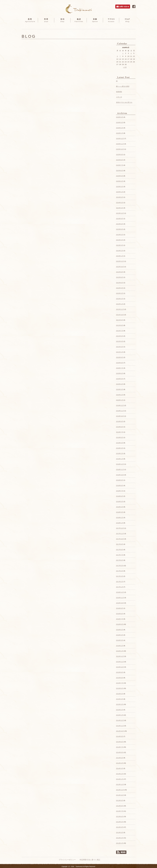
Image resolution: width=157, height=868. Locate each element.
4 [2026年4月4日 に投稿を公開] (131, 53)
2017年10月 (120, 539)
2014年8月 (120, 742)
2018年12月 (120, 464)
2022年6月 (120, 283)
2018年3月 (120, 512)
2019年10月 (120, 416)
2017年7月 (120, 555)
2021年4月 (120, 341)
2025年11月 (120, 144)
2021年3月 (120, 347)
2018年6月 (120, 496)
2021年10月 (120, 315)
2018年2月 (120, 518)
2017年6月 (120, 560)
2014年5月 (120, 758)
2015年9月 (120, 672)
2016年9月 (120, 608)
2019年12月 (120, 405)
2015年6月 (120, 688)
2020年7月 (120, 368)
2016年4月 (120, 635)
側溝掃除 (119, 92)
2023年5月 (120, 235)
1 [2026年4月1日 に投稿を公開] (123, 53)
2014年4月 (120, 763)
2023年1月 (120, 256)
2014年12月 (120, 720)
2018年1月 (120, 523)
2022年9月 (120, 272)
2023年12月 (120, 213)
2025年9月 (120, 155)
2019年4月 (120, 443)
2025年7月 (120, 165)
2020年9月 (120, 357)
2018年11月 (120, 469)
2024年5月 (120, 203)
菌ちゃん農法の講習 (123, 86)
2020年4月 (120, 384)
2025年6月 (120, 171)
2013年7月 (120, 811)
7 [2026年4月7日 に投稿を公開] (120, 56)
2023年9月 (120, 219)
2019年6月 (120, 437)
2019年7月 (120, 432)
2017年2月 (120, 582)
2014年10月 (120, 731)
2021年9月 (120, 320)
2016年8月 (120, 614)
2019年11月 (120, 411)
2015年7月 (120, 683)
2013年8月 (120, 806)
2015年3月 (120, 704)
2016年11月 (120, 598)
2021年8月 (120, 325)
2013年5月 (120, 822)
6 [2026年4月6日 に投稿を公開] (117, 56)
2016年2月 (120, 646)
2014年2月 (120, 774)
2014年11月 (120, 726)
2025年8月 (120, 160)
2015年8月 (120, 678)
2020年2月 (120, 395)
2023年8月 (120, 224)
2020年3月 (120, 389)
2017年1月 (120, 587)
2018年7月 (120, 491)
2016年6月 (120, 624)
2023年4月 (120, 240)
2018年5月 (120, 502)
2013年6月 (120, 816)
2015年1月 (120, 715)
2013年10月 (120, 795)
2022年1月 (120, 304)
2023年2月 (120, 251)
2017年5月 (120, 566)
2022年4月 (120, 288)
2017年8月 (120, 550)
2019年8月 (120, 427)
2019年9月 (120, 421)
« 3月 (125, 67)
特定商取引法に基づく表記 (90, 860)
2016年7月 (120, 619)
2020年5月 (120, 379)
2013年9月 (120, 800)
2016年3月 (120, 640)
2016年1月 (120, 651)
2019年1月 (120, 459)
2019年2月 (120, 453)
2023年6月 (120, 229)
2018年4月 (120, 507)
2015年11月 (120, 662)
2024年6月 (120, 197)
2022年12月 (120, 261)
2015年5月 (120, 694)
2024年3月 (120, 208)
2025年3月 (120, 187)
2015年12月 (120, 656)
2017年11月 (120, 534)
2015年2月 (120, 710)
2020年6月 (120, 373)
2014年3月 (120, 768)
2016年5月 (120, 630)
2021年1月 (120, 352)
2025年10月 (120, 149)
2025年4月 (120, 181)
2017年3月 (120, 576)
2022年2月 (120, 299)
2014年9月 (120, 736)
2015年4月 (120, 699)
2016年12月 (120, 592)
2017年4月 (120, 571)
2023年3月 (120, 245)
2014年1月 (120, 779)
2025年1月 (120, 192)
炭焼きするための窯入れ (124, 102)
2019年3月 (120, 448)
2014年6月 (120, 752)
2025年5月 (120, 176)
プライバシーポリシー (67, 860)
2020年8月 (120, 363)
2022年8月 (120, 277)
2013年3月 (120, 833)
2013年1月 (120, 843)
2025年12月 (120, 139)
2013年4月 (120, 827)
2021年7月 (120, 331)
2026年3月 (120, 122)
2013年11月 (120, 790)
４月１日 (119, 97)
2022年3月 (120, 293)
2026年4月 (120, 117)
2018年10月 (120, 475)
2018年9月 (120, 480)
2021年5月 (120, 336)
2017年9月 (120, 544)
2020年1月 (120, 400)
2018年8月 (120, 486)
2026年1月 (120, 133)
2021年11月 (120, 309)
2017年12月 (120, 528)
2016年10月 (120, 603)
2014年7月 (120, 747)
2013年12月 (120, 784)
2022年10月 (120, 267)
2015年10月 (120, 667)
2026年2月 (120, 128)
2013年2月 (120, 838)
